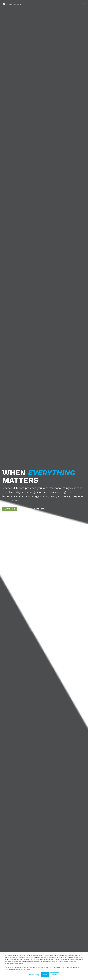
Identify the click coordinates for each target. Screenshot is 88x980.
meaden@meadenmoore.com (14, 964)
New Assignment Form (33, 509)
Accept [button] (45, 975)
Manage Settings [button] (34, 975)
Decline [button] (55, 975)
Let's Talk (10, 509)
